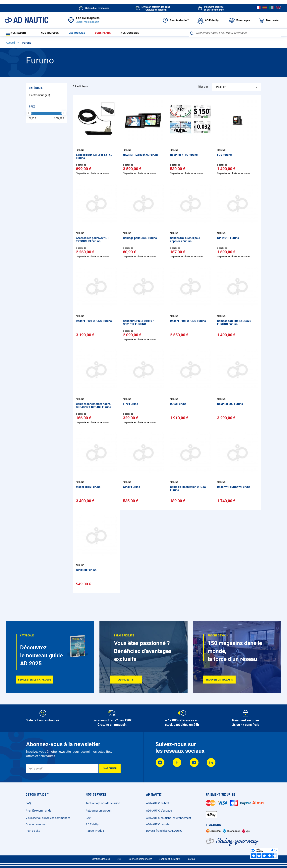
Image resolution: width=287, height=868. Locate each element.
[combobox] (235, 33)
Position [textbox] (221, 89)
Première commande (38, 811)
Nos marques (52, 34)
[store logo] (26, 20)
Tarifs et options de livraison (103, 803)
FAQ (28, 803)
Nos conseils (139, 34)
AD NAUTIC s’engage (159, 811)
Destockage (81, 34)
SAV (88, 818)
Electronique (40, 97)
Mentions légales (101, 859)
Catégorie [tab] (36, 90)
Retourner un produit (99, 811)
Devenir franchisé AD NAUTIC (164, 831)
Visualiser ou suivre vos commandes (48, 818)
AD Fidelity (92, 824)
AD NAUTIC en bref (158, 803)
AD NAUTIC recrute (158, 824)
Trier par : (204, 88)
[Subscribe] (110, 768)
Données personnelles (140, 859)
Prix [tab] (32, 108)
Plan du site (33, 831)
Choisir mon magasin (87, 22)
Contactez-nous (36, 824)
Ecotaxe (191, 859)
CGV (119, 859)
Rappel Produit (95, 831)
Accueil (11, 44)
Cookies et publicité (169, 859)
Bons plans (110, 34)
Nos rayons (18, 34)
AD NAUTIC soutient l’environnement (169, 818)
